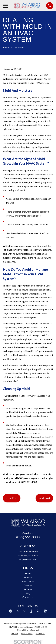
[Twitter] (18, 611)
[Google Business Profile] (45, 611)
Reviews (28, 589)
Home (28, 573)
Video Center (28, 581)
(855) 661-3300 (28, 537)
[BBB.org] (31, 611)
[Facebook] (11, 611)
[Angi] (25, 611)
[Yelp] (38, 611)
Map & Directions (28, 559)
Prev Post (12, 498)
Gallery (28, 577)
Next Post (44, 498)
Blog (28, 593)
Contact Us (28, 597)
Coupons (28, 585)
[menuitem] (15, 634)
